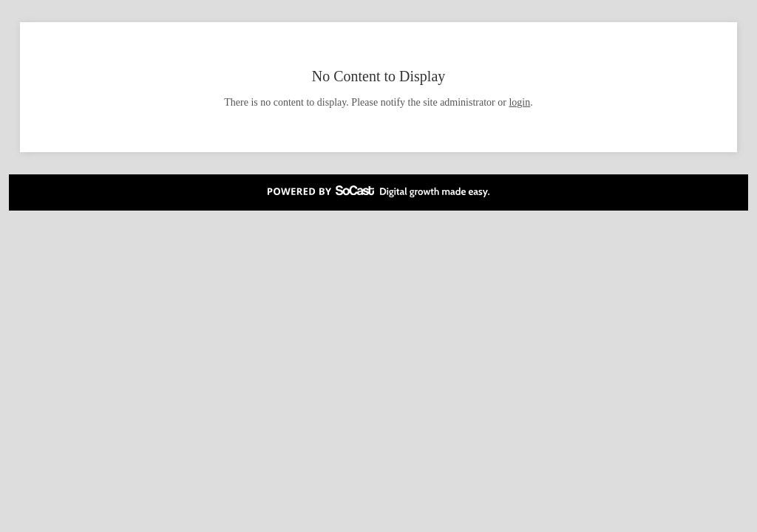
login (519, 102)
